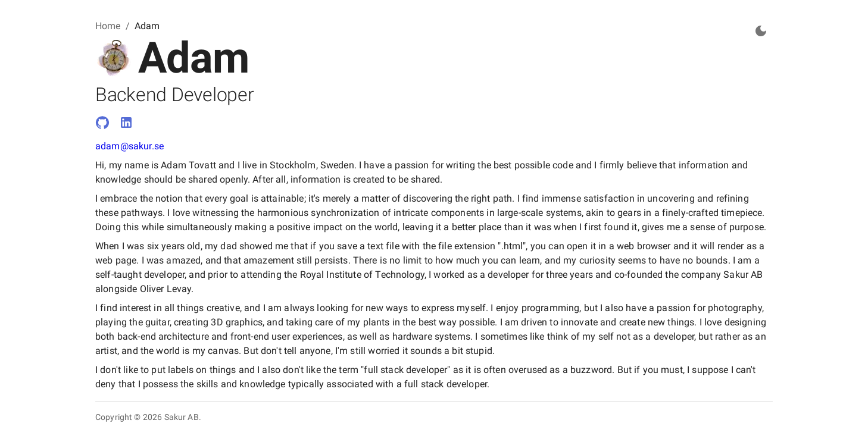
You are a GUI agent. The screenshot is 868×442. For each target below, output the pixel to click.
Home (108, 26)
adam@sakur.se (129, 146)
